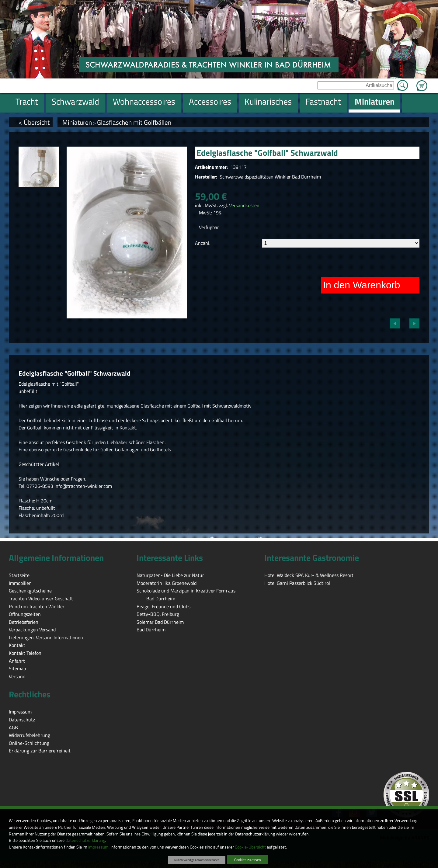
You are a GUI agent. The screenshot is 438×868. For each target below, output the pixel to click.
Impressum (98, 847)
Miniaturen (77, 122)
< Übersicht (34, 122)
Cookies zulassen (247, 860)
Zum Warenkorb (422, 82)
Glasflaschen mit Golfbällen (134, 122)
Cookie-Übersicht (250, 847)
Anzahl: (203, 243)
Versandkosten (244, 205)
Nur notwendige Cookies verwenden (197, 860)
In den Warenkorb (362, 285)
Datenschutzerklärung (85, 840)
